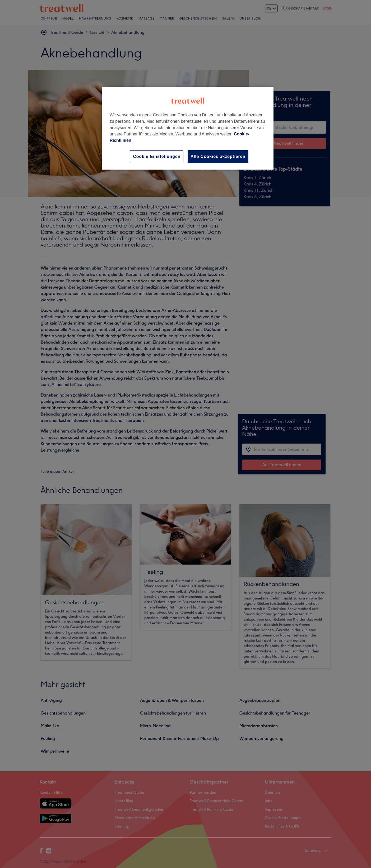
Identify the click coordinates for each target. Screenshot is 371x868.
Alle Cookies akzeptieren (218, 156)
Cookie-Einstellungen (157, 156)
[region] (188, 128)
